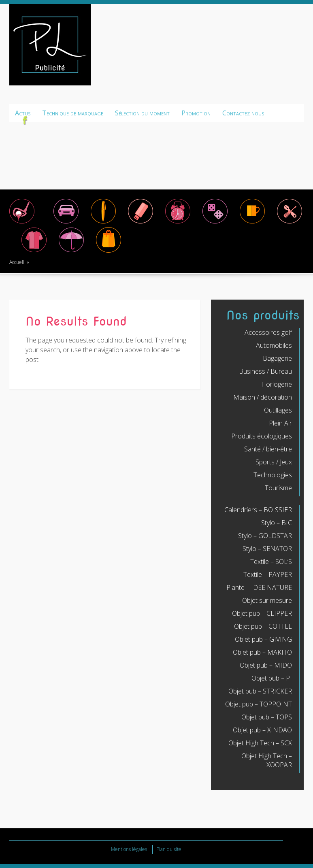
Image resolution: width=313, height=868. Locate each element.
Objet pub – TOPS (267, 717)
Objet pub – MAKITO (262, 652)
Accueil (17, 262)
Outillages (278, 410)
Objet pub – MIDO (266, 665)
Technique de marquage (73, 113)
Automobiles (274, 345)
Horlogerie (277, 384)
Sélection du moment (142, 113)
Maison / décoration (263, 397)
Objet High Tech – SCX (260, 743)
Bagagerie (277, 358)
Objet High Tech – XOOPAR (267, 760)
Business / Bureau (265, 371)
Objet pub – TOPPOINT (259, 704)
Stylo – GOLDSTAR (265, 536)
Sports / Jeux (274, 462)
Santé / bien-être (268, 449)
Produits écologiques (262, 436)
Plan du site (169, 849)
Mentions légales (129, 849)
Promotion (196, 113)
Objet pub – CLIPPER (262, 613)
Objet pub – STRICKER (260, 691)
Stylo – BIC (277, 523)
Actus (23, 113)
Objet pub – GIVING (263, 639)
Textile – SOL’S (271, 562)
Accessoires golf (268, 332)
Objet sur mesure (267, 600)
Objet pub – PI (272, 678)
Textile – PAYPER (268, 574)
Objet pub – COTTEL (263, 626)
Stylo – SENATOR (267, 549)
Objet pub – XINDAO (262, 730)
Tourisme (278, 488)
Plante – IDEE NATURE (259, 587)
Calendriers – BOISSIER (258, 510)
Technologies (273, 475)
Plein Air (280, 423)
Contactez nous (243, 113)
